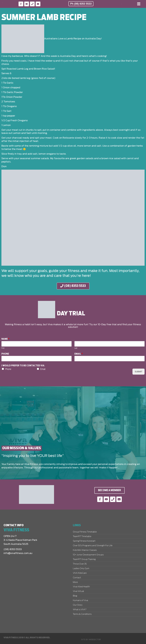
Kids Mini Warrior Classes (85, 550)
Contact (77, 578)
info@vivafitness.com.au (18, 553)
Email (79, 354)
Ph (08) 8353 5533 (81, 4)
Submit (139, 372)
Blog (75, 596)
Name (5, 339)
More (75, 582)
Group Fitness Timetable (85, 532)
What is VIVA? (80, 610)
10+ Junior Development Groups (88, 555)
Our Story (78, 605)
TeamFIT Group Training (84, 559)
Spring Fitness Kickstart (84, 541)
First (3, 348)
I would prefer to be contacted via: (23, 366)
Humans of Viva (80, 600)
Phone (5, 354)
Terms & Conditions (82, 614)
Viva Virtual (78, 591)
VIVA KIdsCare (80, 573)
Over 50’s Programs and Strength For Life (93, 546)
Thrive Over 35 (80, 564)
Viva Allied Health (81, 587)
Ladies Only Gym (81, 569)
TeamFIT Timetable (82, 536)
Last (76, 348)
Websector (95, 640)
